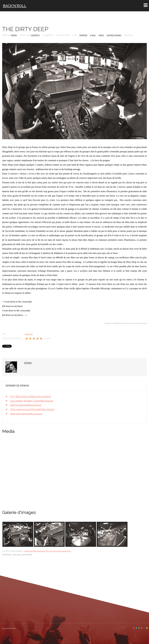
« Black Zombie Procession (35, 551)
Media (101, 35)
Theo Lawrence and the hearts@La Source (32, 409)
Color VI (147, 628)
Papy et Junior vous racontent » (59, 551)
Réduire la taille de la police (73, 35)
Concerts (35, 35)
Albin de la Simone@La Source (26, 414)
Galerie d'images (114, 35)
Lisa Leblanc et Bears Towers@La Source (32, 401)
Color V (144, 628)
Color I (134, 628)
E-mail (93, 35)
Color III (139, 628)
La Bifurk (29, 334)
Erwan (14, 35)
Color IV (142, 628)
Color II (136, 628)
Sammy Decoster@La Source (26, 405)
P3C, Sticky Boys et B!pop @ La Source (31, 396)
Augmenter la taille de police (75, 35)
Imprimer (83, 35)
